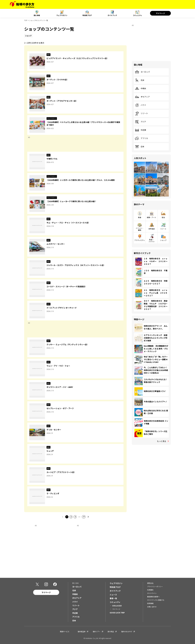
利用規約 (150, 590)
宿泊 (163, 217)
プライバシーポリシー (155, 586)
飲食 (140, 217)
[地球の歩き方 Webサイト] (22, 4)
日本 (140, 147)
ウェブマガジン (62, 15)
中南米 (141, 89)
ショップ (163, 240)
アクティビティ (140, 240)
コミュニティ (137, 15)
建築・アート (152, 217)
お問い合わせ (152, 607)
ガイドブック (112, 15)
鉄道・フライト (152, 240)
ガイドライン (152, 593)
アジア (140, 122)
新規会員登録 (117, 606)
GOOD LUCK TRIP (117, 613)
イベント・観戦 (140, 229)
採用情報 (150, 603)
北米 (140, 80)
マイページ (160, 13)
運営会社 (150, 583)
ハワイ (141, 105)
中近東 (141, 130)
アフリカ (141, 138)
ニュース (113, 595)
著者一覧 (113, 598)
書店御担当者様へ (153, 597)
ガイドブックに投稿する (156, 600)
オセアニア (142, 97)
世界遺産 (152, 229)
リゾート (141, 113)
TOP (26, 20)
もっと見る (162, 441)
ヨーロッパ (142, 72)
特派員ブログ (87, 15)
